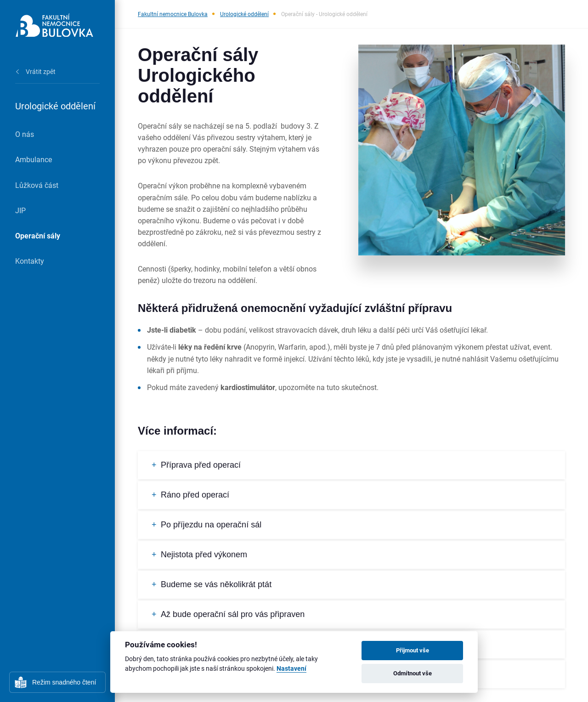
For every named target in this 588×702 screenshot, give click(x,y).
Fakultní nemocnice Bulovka (173, 14)
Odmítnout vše (413, 673)
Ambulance (34, 159)
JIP (20, 210)
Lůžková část (37, 185)
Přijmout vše (413, 650)
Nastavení (291, 669)
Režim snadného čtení (64, 682)
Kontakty (30, 261)
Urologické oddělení (244, 14)
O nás (25, 134)
